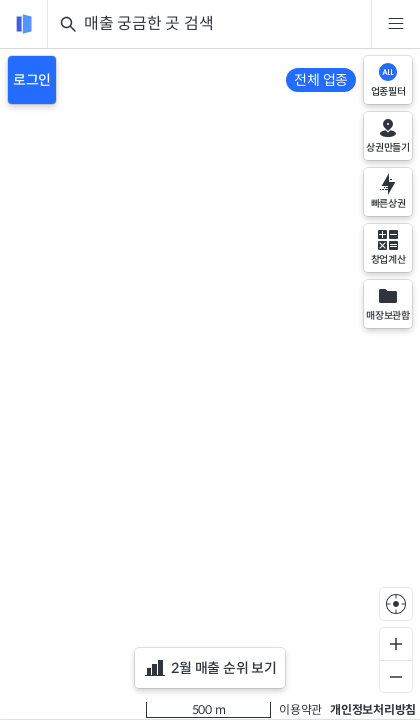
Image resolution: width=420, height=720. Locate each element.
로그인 (32, 80)
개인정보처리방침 (373, 709)
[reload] (24, 24)
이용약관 (300, 709)
